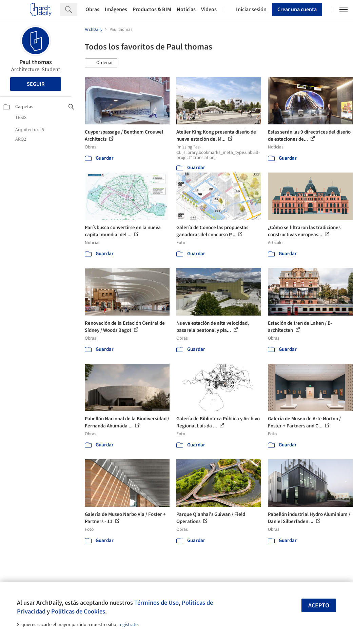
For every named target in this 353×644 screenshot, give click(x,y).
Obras (92, 9)
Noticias (186, 9)
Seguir (36, 84)
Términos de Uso (156, 603)
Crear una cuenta (297, 9)
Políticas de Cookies (78, 611)
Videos (209, 9)
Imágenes (116, 9)
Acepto (319, 606)
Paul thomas (36, 62)
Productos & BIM (152, 9)
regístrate (128, 625)
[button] (101, 63)
